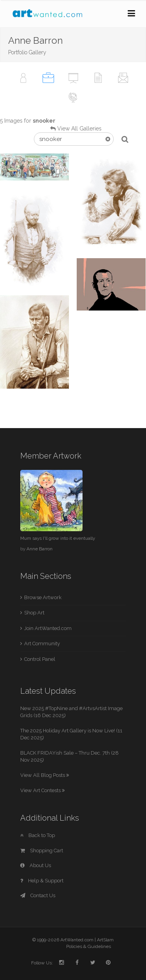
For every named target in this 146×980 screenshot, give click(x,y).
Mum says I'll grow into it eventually (58, 538)
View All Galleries (79, 129)
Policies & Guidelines (89, 946)
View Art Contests (42, 790)
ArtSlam (105, 940)
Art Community (42, 644)
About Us (36, 865)
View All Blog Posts (45, 775)
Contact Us (38, 895)
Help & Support (42, 881)
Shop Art (34, 613)
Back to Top (38, 835)
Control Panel (40, 659)
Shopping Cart (42, 851)
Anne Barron (40, 549)
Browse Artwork (43, 597)
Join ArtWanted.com (48, 628)
